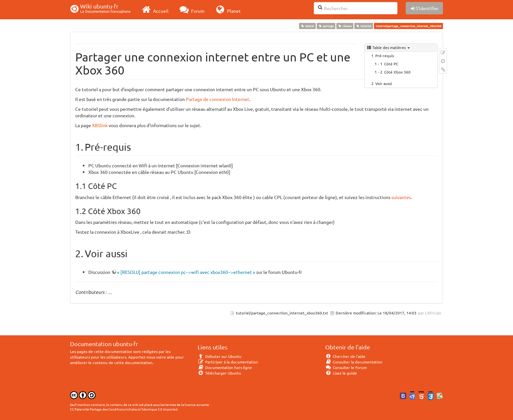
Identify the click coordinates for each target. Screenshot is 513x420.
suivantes (401, 197)
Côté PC (391, 64)
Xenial (307, 26)
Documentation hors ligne (225, 367)
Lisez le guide (341, 373)
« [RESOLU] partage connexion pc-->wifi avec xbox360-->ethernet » (186, 272)
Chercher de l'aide (345, 356)
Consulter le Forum (346, 367)
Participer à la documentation (228, 362)
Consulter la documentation (354, 362)
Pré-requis (385, 56)
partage (326, 26)
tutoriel (364, 26)
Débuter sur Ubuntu (220, 356)
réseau (345, 26)
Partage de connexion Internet (218, 99)
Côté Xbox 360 (397, 72)
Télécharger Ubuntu (219, 373)
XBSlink (100, 125)
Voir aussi (384, 83)
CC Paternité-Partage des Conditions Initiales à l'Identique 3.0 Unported (124, 409)
